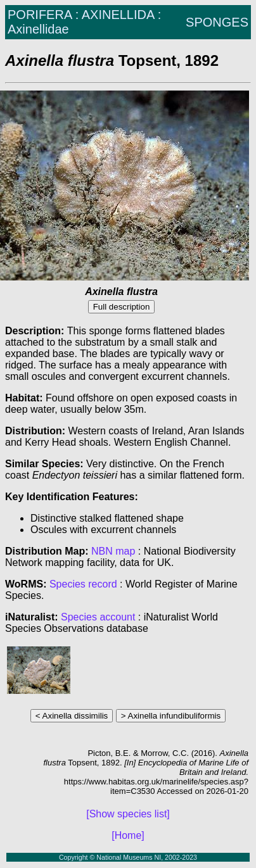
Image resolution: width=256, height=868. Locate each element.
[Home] (128, 835)
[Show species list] (128, 814)
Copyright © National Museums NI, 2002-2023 (128, 857)
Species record (83, 584)
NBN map (115, 551)
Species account (98, 617)
